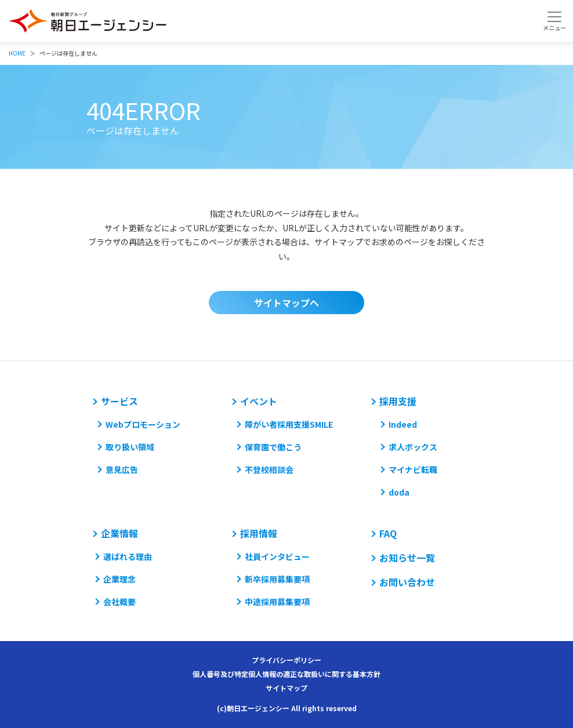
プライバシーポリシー (286, 660)
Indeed (403, 424)
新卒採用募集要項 (277, 579)
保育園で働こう (273, 447)
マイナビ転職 (413, 469)
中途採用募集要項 (277, 602)
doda (399, 492)
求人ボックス (413, 447)
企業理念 (119, 579)
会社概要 (119, 602)
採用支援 (398, 401)
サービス (119, 401)
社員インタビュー (277, 556)
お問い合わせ (407, 582)
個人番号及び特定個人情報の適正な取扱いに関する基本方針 (286, 674)
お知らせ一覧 (407, 558)
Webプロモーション (143, 424)
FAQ (388, 533)
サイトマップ (286, 688)
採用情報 (259, 533)
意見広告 (122, 469)
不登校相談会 (269, 469)
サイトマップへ (286, 303)
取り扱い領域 (130, 447)
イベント (259, 401)
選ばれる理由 (128, 556)
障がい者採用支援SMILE (289, 424)
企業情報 (119, 533)
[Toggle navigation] (554, 21)
